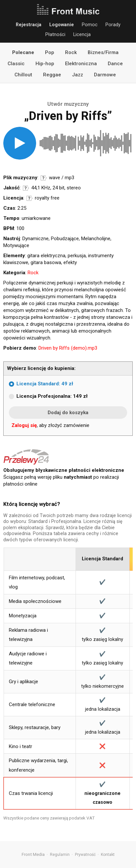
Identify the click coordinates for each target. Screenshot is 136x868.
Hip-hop (45, 64)
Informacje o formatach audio (44, 178)
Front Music (68, 10)
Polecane (23, 52)
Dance (115, 64)
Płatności (55, 34)
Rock (71, 52)
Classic (16, 64)
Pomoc (90, 25)
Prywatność (85, 855)
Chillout (23, 75)
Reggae (52, 75)
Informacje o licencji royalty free (30, 198)
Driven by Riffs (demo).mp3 (68, 348)
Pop (50, 52)
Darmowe (105, 75)
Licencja (82, 34)
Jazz (78, 75)
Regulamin (60, 855)
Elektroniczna (81, 64)
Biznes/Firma (103, 52)
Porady (113, 25)
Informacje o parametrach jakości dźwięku (26, 188)
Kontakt (108, 855)
